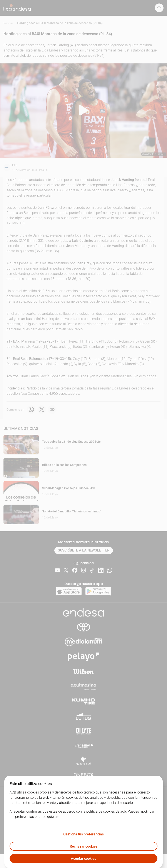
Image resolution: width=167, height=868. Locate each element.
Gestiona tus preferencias (83, 834)
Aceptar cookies (83, 859)
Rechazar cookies (84, 846)
